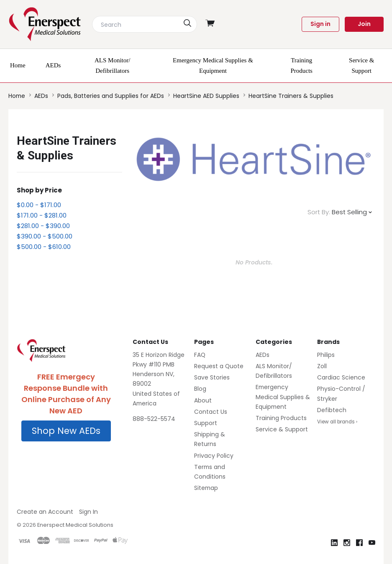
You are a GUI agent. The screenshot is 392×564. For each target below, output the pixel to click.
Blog (200, 389)
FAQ (200, 355)
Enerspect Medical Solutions (75, 525)
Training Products (281, 418)
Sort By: (319, 212)
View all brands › (337, 422)
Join (364, 24)
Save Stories (212, 377)
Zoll (322, 366)
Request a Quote (219, 366)
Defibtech (332, 410)
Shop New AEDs (66, 431)
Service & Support (282, 429)
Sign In (88, 512)
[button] (66, 431)
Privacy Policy (214, 456)
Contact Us (211, 412)
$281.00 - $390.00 (43, 226)
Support (206, 423)
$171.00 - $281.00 (42, 215)
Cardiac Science (341, 377)
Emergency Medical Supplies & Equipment (283, 397)
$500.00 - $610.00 (44, 247)
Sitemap (206, 488)
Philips (326, 355)
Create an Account (45, 512)
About (203, 400)
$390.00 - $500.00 (45, 236)
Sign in (320, 24)
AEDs (263, 355)
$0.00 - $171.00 (39, 205)
